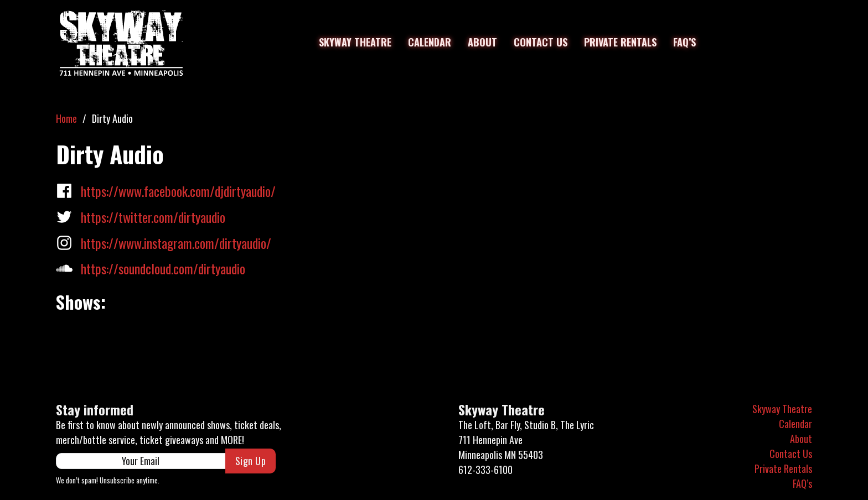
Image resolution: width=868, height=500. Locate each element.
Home (66, 118)
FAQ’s (684, 42)
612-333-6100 (485, 470)
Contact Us (541, 42)
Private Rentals (620, 42)
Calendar (430, 42)
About (482, 42)
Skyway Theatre (355, 42)
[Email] (141, 461)
